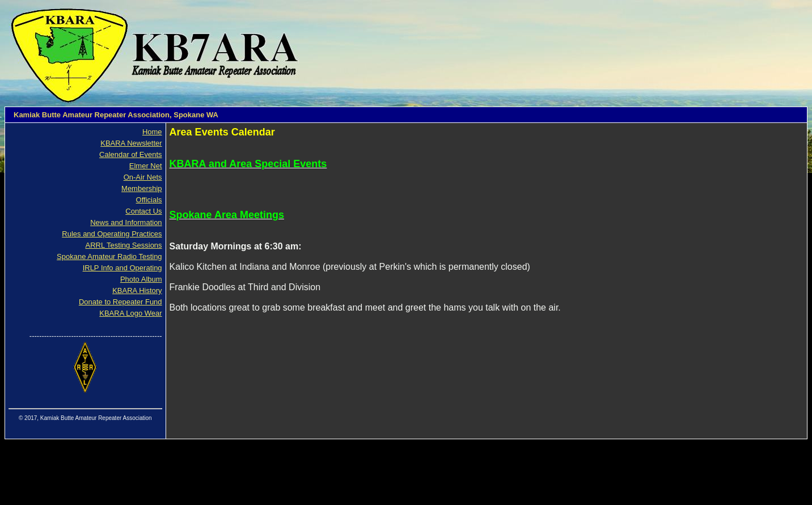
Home (152, 132)
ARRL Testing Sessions (123, 245)
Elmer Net (146, 166)
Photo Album (141, 279)
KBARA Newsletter (131, 143)
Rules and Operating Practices (112, 234)
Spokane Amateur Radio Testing (109, 256)
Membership (142, 188)
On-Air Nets (143, 177)
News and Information (126, 222)
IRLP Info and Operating (122, 268)
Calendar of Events (131, 154)
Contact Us (143, 211)
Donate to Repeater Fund (120, 302)
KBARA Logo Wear (130, 313)
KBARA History (137, 290)
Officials (149, 200)
